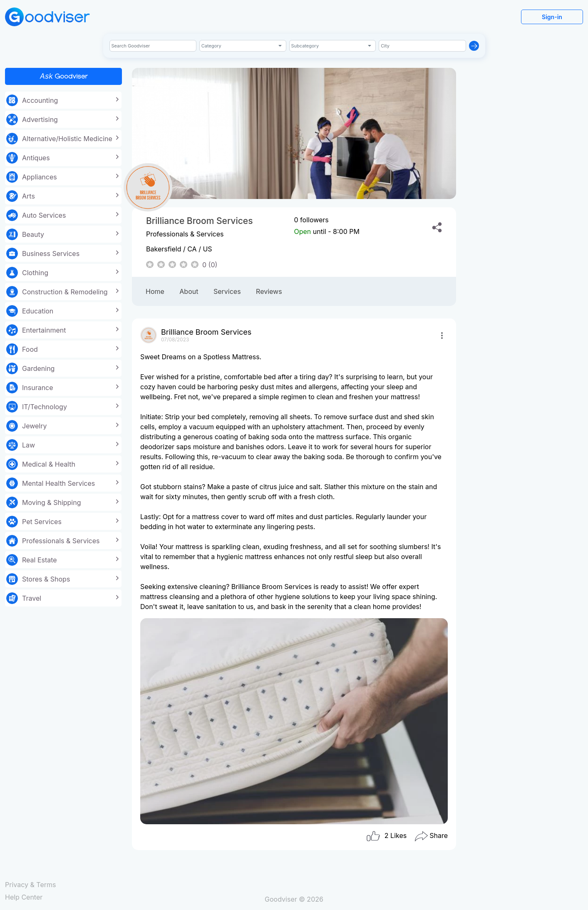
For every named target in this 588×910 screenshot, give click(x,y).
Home (155, 291)
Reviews (269, 291)
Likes (386, 836)
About (189, 291)
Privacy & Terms (30, 885)
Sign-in (552, 17)
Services (227, 291)
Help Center (24, 897)
